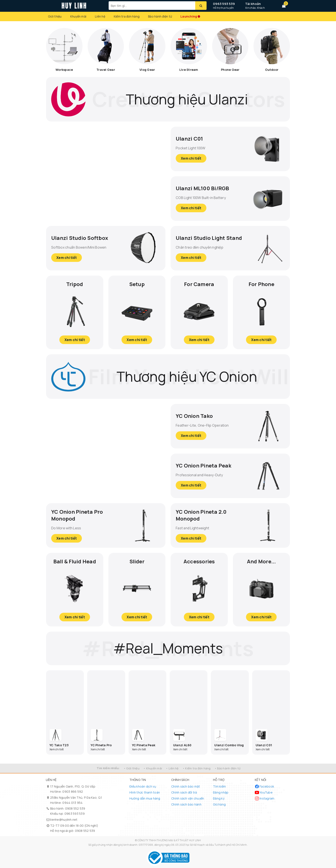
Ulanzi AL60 (182, 745)
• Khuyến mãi (153, 768)
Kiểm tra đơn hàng (127, 16)
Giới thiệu (55, 16)
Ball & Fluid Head (75, 561)
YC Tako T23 (59, 745)
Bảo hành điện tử (160, 16)
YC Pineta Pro (101, 745)
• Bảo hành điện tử (228, 768)
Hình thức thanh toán (145, 792)
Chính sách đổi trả (184, 792)
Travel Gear (106, 70)
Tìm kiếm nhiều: (108, 768)
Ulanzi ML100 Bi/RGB (202, 188)
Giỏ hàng (219, 804)
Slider (137, 561)
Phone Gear (230, 70)
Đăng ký (219, 798)
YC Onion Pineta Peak (203, 465)
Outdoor (272, 70)
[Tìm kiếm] (201, 6)
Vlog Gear (147, 70)
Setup (137, 284)
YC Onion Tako (194, 416)
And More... (261, 561)
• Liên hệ (172, 768)
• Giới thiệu (132, 768)
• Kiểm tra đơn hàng (197, 768)
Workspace (64, 70)
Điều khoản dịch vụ (143, 786)
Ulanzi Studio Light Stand (209, 238)
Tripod (75, 284)
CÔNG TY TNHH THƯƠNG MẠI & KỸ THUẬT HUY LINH (169, 840)
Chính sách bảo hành (186, 804)
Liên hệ (100, 16)
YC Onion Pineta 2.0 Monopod (201, 515)
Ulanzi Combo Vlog (229, 745)
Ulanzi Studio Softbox (80, 238)
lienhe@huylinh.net (64, 820)
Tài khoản (253, 4)
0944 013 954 (72, 803)
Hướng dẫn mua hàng (145, 798)
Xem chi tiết (191, 158)
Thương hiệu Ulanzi (187, 99)
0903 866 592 (73, 792)
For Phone (261, 284)
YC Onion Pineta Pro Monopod (77, 515)
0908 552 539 (75, 808)
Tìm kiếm (219, 786)
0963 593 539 (224, 4)
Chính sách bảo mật (186, 786)
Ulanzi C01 (189, 139)
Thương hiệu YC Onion (187, 376)
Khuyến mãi (78, 16)
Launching (189, 16)
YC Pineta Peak (144, 745)
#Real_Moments (168, 648)
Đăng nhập (221, 792)
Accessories (199, 561)
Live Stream (189, 70)
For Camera (199, 284)
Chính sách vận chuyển (188, 798)
